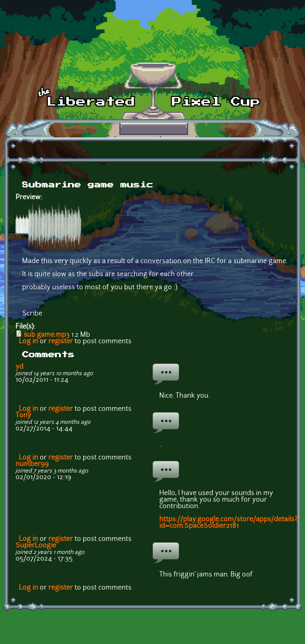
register (61, 342)
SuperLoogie (36, 546)
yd (19, 367)
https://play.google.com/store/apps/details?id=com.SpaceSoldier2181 (228, 523)
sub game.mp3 (47, 335)
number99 (32, 464)
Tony (23, 416)
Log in (28, 342)
